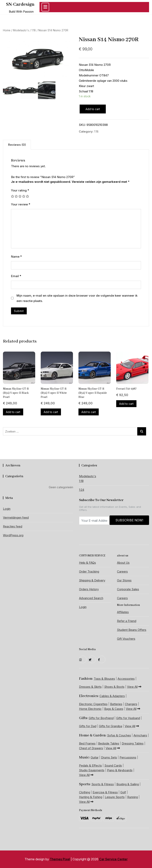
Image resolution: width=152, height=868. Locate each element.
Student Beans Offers (132, 630)
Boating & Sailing (128, 784)
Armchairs (140, 735)
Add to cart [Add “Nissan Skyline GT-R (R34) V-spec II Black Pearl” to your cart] (13, 412)
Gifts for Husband (128, 718)
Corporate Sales (128, 589)
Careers (122, 571)
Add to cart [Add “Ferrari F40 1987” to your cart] (126, 404)
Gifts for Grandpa (111, 726)
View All (134, 687)
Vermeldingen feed (16, 518)
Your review (21, 204)
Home (7, 30)
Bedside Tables (109, 743)
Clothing (85, 792)
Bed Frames (87, 743)
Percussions (128, 757)
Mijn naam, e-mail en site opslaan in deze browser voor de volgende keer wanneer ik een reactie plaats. (77, 298)
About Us (123, 563)
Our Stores (124, 580)
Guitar (95, 757)
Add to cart (93, 109)
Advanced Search (91, 598)
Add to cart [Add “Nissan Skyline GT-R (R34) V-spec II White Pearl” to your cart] (51, 412)
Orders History (89, 589)
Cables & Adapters (112, 696)
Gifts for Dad (88, 726)
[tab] (17, 145)
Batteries (116, 704)
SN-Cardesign (20, 4)
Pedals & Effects (90, 765)
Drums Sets (109, 757)
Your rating (20, 190)
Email (16, 276)
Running (133, 797)
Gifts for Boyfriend (101, 718)
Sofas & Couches (119, 735)
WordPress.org (13, 535)
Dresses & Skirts (90, 687)
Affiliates (123, 612)
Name (16, 257)
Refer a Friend (127, 621)
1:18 (34, 30)
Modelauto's (21, 30)
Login (7, 509)
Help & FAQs (88, 563)
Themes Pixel (60, 859)
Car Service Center (113, 859)
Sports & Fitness (103, 784)
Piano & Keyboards (120, 770)
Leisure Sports (115, 797)
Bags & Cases (114, 709)
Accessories (126, 679)
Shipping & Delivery (92, 580)
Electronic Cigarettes (93, 704)
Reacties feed (13, 526)
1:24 (82, 490)
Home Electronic (90, 709)
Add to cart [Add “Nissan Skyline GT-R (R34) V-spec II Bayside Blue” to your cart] (89, 412)
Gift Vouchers (126, 639)
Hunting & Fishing (91, 797)
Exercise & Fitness (105, 792)
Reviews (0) (17, 145)
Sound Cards (113, 765)
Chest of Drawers (91, 748)
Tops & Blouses (104, 679)
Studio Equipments (92, 770)
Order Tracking (89, 571)
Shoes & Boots (114, 687)
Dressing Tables (133, 743)
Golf (123, 792)
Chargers (131, 704)
